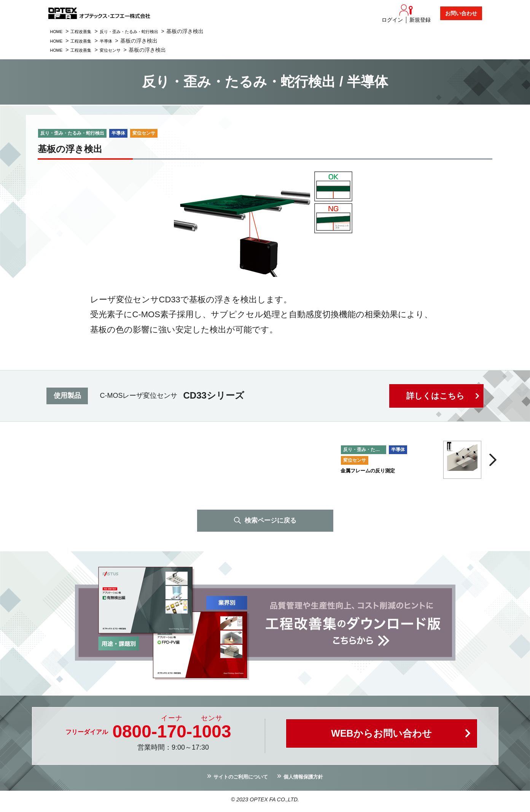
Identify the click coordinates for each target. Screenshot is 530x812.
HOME (58, 31)
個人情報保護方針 (309, 779)
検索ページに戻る (271, 521)
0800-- (172, 733)
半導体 (117, 41)
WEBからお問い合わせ (382, 737)
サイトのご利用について (236, 779)
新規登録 (420, 20)
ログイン (392, 20)
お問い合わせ (461, 13)
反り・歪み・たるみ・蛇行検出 (146, 31)
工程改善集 (88, 31)
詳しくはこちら (435, 396)
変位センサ (122, 50)
